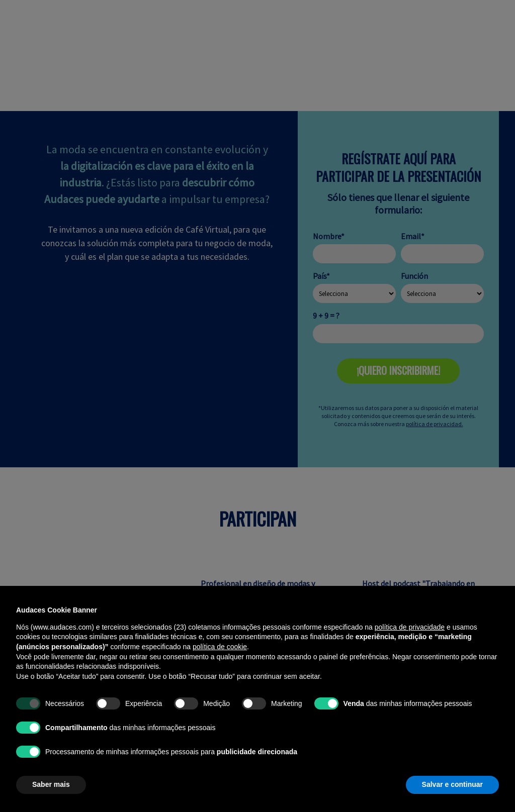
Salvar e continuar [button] (452, 784)
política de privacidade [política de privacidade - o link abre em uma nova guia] (410, 627)
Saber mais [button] (51, 784)
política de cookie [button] (220, 647)
